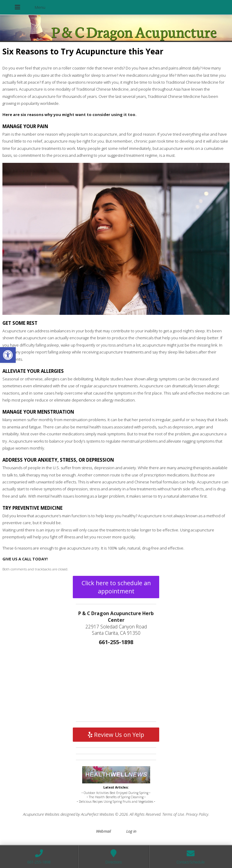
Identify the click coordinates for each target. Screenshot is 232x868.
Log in (131, 831)
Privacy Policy (197, 814)
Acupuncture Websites (41, 814)
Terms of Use (173, 814)
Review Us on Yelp (116, 735)
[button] (8, 355)
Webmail (103, 831)
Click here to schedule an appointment (116, 587)
